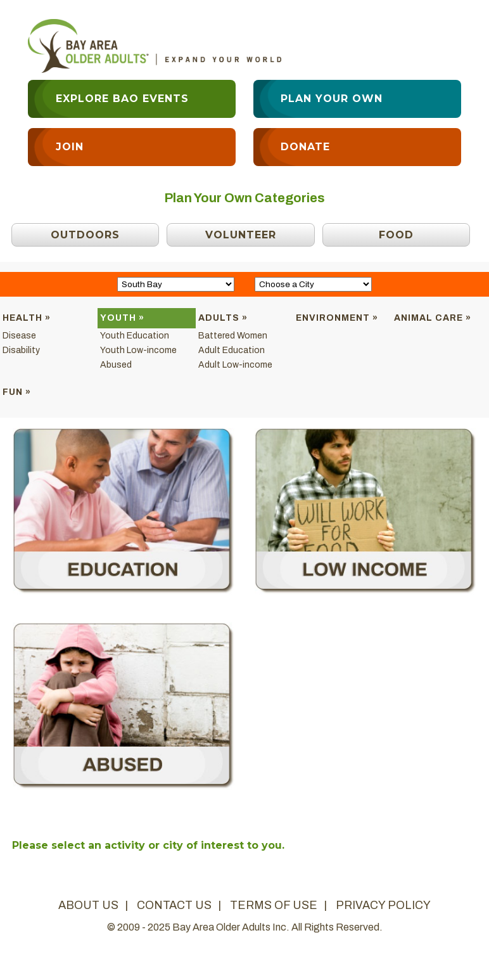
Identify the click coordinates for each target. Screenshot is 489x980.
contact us (174, 905)
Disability (21, 350)
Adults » (223, 318)
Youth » (122, 318)
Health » (27, 318)
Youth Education (135, 336)
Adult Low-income (235, 365)
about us (88, 905)
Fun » (17, 392)
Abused (116, 365)
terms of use (274, 905)
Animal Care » (433, 318)
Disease (19, 336)
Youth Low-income (138, 350)
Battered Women (233, 336)
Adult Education (232, 350)
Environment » (337, 318)
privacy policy (383, 905)
